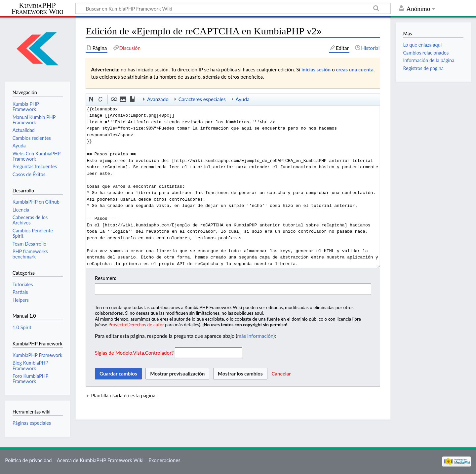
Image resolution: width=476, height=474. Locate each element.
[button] (92, 99)
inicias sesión (316, 69)
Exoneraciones (164, 460)
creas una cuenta (355, 69)
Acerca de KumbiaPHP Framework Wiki (100, 460)
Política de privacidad (28, 460)
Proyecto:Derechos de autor (136, 324)
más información (255, 336)
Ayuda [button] (243, 99)
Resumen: (106, 278)
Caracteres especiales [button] (202, 99)
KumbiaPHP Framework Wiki (38, 9)
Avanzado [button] (158, 99)
